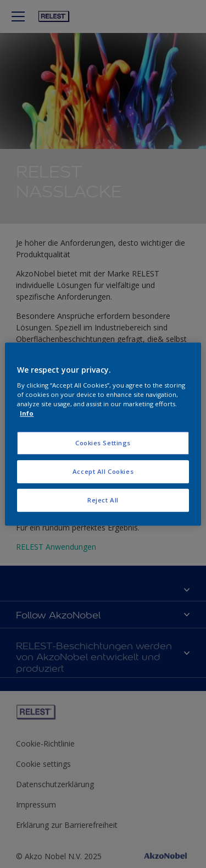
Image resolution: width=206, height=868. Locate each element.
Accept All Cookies (103, 471)
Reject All (103, 500)
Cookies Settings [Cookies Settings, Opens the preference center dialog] (103, 443)
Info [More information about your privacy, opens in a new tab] (27, 413)
